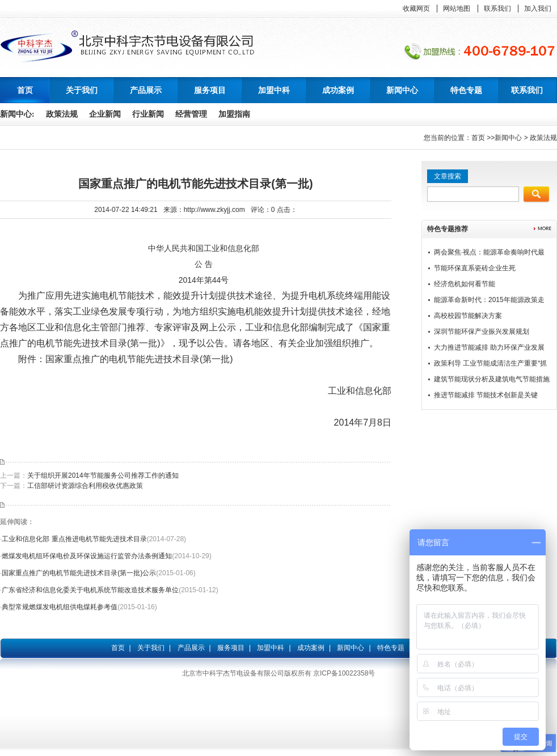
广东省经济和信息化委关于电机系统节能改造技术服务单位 (90, 590)
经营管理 (191, 114)
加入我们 (538, 9)
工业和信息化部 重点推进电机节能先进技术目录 (74, 539)
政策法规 (62, 114)
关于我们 (151, 648)
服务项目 (231, 648)
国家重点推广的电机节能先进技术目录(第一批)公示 (79, 573)
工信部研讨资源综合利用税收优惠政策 (85, 486)
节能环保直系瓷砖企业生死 (475, 268)
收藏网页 (416, 9)
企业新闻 (105, 114)
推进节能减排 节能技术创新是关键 (486, 395)
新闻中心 (508, 138)
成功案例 (311, 648)
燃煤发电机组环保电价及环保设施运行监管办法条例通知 (87, 556)
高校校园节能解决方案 (468, 316)
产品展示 (191, 648)
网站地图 (457, 9)
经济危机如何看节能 (465, 284)
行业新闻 (148, 114)
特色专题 (391, 648)
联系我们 (497, 9)
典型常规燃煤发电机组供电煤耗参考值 (60, 607)
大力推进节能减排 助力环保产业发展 (489, 347)
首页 (25, 90)
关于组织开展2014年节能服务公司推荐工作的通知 (103, 475)
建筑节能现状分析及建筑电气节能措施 (492, 379)
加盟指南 (234, 114)
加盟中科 (271, 648)
